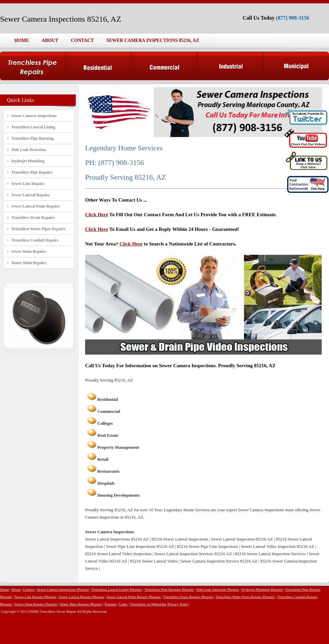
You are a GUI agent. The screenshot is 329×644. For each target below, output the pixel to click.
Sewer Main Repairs (29, 251)
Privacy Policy (178, 604)
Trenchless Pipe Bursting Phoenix (169, 589)
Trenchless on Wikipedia (148, 604)
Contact (29, 589)
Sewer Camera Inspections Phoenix (63, 589)
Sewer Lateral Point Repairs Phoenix (134, 597)
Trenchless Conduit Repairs (35, 240)
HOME (22, 40)
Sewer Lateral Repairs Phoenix (82, 597)
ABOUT (50, 40)
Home (4, 589)
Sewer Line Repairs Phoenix (36, 597)
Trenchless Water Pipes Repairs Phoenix (245, 597)
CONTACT (82, 40)
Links (123, 604)
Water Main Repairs (29, 263)
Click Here (97, 215)
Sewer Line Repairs (28, 184)
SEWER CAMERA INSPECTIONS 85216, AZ (153, 40)
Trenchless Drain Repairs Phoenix (188, 597)
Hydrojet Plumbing (28, 161)
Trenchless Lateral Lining (33, 127)
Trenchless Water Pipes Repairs (38, 229)
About (16, 589)
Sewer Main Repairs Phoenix (36, 604)
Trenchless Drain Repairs (33, 218)
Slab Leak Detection (28, 150)
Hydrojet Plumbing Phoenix (262, 589)
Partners (111, 604)
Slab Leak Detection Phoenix (218, 589)
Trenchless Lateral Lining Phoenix (117, 589)
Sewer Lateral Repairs (30, 195)
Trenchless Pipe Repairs (32, 172)
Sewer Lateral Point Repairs (35, 206)
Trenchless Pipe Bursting (33, 138)
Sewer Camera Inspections (34, 116)
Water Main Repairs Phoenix (81, 604)
